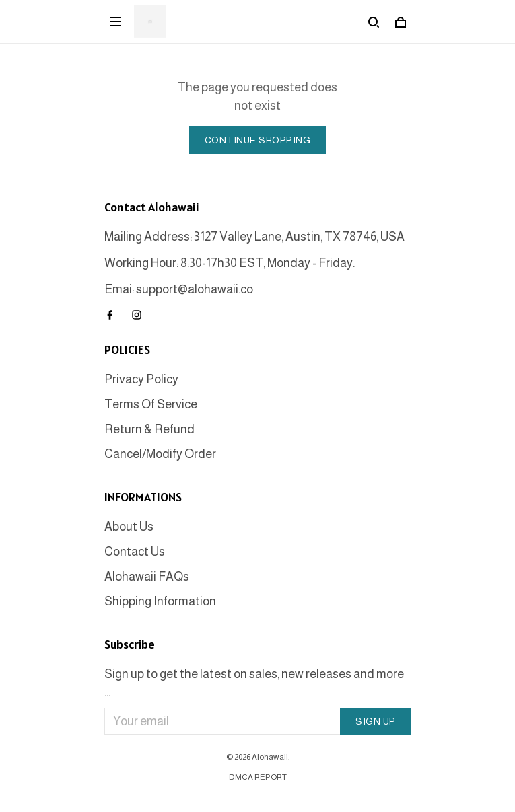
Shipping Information (160, 601)
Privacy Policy (141, 379)
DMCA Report (258, 777)
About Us (129, 527)
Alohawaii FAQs (147, 577)
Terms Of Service (151, 404)
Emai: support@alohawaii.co (179, 289)
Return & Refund (149, 429)
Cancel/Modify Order (160, 454)
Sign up (376, 721)
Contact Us (135, 552)
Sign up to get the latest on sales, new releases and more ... (254, 683)
